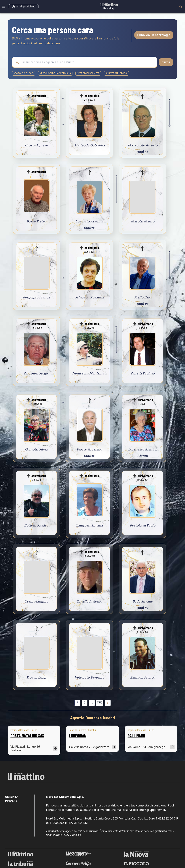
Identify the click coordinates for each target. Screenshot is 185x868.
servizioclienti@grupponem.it (145, 810)
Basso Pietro (36, 221)
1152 (100, 702)
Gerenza (12, 797)
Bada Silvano (143, 601)
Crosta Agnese (36, 145)
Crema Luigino (36, 601)
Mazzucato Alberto (143, 145)
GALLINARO (136, 735)
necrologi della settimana (55, 73)
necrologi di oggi (24, 73)
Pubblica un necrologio (154, 35)
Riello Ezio (143, 297)
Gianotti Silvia (36, 449)
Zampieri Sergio (36, 373)
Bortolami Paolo (143, 525)
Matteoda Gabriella (89, 145)
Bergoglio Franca (36, 297)
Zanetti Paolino (143, 373)
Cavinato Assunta (89, 221)
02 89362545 (85, 810)
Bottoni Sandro (36, 525)
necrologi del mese (88, 73)
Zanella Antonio (89, 601)
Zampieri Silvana (89, 525)
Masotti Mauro (143, 221)
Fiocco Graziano (89, 449)
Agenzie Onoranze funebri (93, 718)
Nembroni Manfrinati (89, 373)
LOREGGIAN (78, 735)
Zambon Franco (143, 677)
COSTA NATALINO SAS (27, 735)
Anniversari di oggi (116, 73)
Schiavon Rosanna (89, 297)
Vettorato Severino (89, 677)
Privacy (11, 801)
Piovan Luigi (36, 677)
